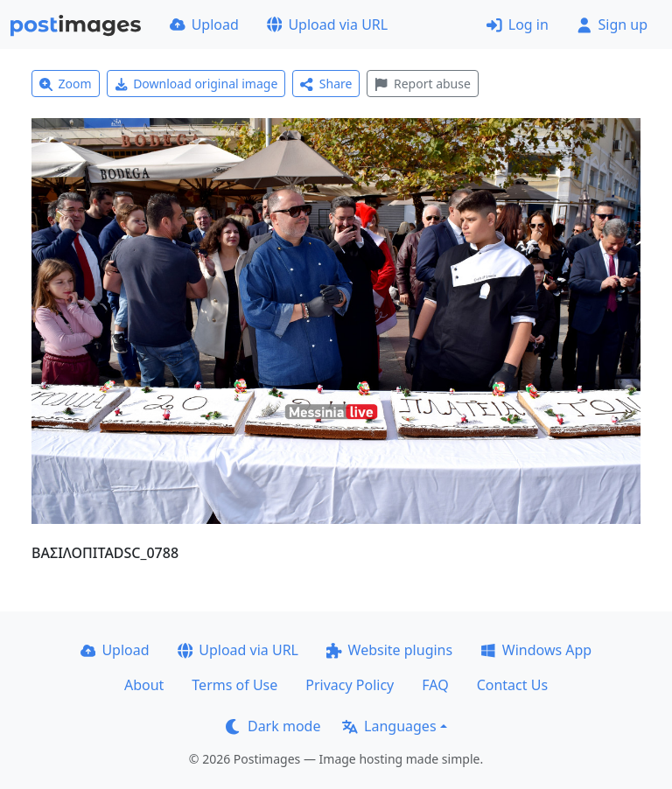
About (144, 685)
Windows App (536, 650)
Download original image (196, 84)
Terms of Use (234, 685)
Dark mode (273, 726)
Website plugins (389, 650)
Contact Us (512, 685)
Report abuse (422, 84)
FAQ (435, 685)
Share (326, 84)
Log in (518, 24)
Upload (204, 24)
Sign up (612, 24)
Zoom (66, 84)
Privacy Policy (350, 685)
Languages (389, 726)
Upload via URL (327, 24)
